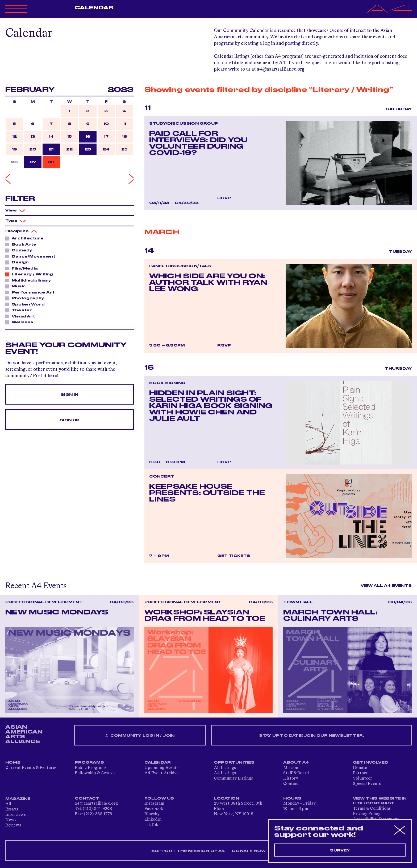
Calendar (94, 8)
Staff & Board (296, 773)
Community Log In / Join (140, 735)
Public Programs (91, 768)
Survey (340, 850)
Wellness (21, 322)
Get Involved (371, 763)
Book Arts (22, 244)
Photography (26, 298)
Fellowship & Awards (95, 773)
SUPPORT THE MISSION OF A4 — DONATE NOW (209, 851)
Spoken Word (27, 304)
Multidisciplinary (30, 280)
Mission (291, 768)
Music (17, 286)
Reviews (13, 825)
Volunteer (362, 779)
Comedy (20, 250)
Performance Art (32, 292)
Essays (12, 809)
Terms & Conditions (372, 809)
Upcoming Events (161, 768)
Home (13, 763)
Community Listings (233, 779)
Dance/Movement (32, 256)
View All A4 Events (386, 586)
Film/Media (23, 268)
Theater (20, 310)
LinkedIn (153, 820)
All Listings (225, 768)
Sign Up (69, 420)
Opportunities (234, 763)
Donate (360, 768)
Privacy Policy (367, 814)
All (8, 804)
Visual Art (22, 316)
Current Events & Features (31, 768)
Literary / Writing (31, 274)
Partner (360, 773)
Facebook (154, 809)
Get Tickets (234, 556)
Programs (89, 763)
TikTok (151, 825)
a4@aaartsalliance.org (281, 69)
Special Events (367, 784)
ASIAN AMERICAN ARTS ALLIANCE (24, 734)
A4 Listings (225, 773)
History (291, 779)
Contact (291, 784)
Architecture (26, 238)
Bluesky (152, 814)
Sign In (69, 395)
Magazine (18, 799)
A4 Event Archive (161, 773)
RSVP (224, 198)
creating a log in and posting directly (279, 43)
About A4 (296, 763)
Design (19, 262)
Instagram (154, 804)
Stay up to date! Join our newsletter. (311, 736)
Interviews (16, 815)
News (11, 820)
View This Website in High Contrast (380, 801)
